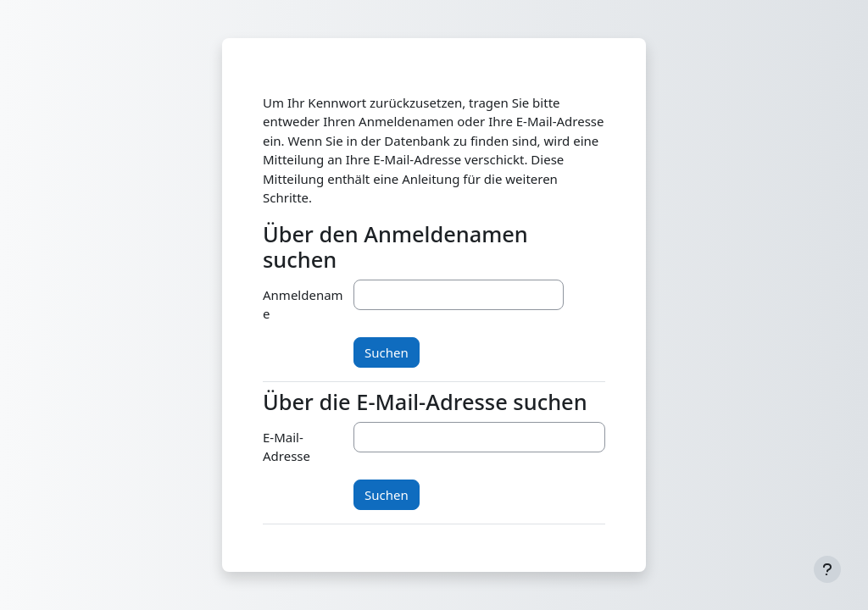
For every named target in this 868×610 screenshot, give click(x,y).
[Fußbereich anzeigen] (827, 569)
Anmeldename (303, 305)
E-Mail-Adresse (287, 447)
